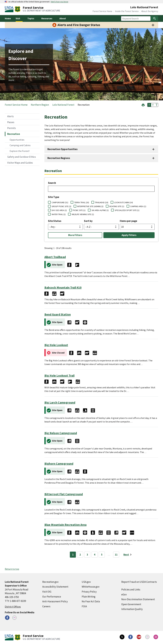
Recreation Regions (59, 158)
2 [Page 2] (80, 555)
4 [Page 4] (95, 555)
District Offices (13, 607)
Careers (46, 606)
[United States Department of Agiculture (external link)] (10, 9)
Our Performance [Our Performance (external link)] (52, 597)
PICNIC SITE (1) (79, 210)
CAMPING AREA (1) (138, 206)
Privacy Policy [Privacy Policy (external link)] (89, 592)
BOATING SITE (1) (117, 206)
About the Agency (150, 11)
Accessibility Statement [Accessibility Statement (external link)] (55, 587)
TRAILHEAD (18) (102, 202)
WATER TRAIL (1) (59, 214)
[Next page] (128, 555)
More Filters (75, 235)
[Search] (155, 19)
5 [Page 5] (102, 555)
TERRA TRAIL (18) (82, 202)
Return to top (12, 569)
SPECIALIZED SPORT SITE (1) (127, 210)
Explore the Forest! (20, 151)
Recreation (14, 134)
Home (8, 18)
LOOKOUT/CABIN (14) (123, 202)
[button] (143, 105)
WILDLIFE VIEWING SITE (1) (83, 214)
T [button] (149, 105)
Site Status (55, 221)
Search (52, 183)
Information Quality (132, 609)
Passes (11, 122)
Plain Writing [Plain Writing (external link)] (89, 597)
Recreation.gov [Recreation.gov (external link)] (50, 582)
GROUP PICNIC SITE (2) (61, 206)
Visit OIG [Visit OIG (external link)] (47, 592)
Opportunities (17, 140)
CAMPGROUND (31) (60, 202)
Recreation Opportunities (62, 149)
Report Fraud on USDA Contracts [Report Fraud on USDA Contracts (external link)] (139, 582)
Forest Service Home (102, 11)
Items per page (128, 221)
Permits (12, 128)
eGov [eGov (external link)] (124, 594)
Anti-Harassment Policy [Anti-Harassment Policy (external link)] (55, 601)
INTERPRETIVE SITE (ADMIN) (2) (90, 206)
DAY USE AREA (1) (59, 210)
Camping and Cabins (20, 145)
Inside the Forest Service (127, 11)
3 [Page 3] (87, 555)
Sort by (88, 221)
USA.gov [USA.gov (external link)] (86, 582)
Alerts (10, 116)
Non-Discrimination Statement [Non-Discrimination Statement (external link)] (138, 599)
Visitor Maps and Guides (20, 163)
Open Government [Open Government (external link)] (131, 604)
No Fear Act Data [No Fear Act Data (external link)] (91, 601)
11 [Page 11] (116, 555)
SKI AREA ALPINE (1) (100, 210)
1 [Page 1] (73, 555)
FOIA (84, 606)
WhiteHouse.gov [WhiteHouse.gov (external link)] (91, 587)
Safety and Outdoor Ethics (22, 157)
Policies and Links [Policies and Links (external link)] (131, 590)
